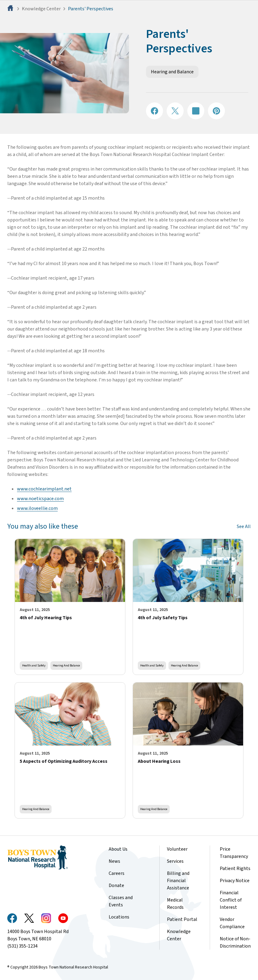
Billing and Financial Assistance (178, 881)
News (114, 861)
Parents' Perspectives (91, 9)
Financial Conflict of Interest (231, 900)
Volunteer (177, 849)
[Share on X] (175, 111)
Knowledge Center (41, 9)
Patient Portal (182, 919)
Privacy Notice (235, 881)
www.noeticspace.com (40, 499)
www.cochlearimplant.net (44, 489)
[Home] (11, 9)
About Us (118, 849)
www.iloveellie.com (37, 508)
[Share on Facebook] (154, 111)
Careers (117, 873)
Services (175, 861)
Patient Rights (235, 869)
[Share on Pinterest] (216, 111)
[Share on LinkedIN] (196, 111)
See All (244, 527)
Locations (119, 917)
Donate (116, 885)
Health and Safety (34, 665)
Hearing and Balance (172, 72)
